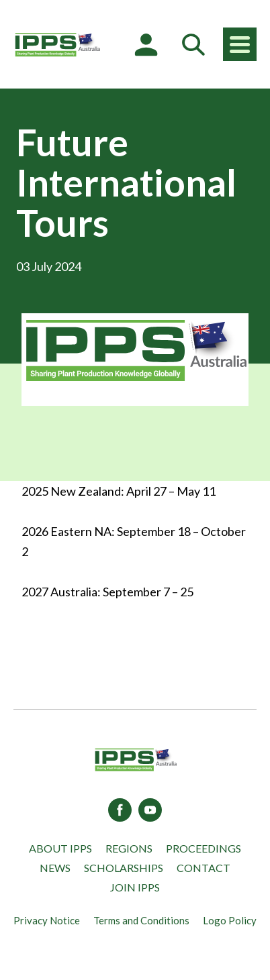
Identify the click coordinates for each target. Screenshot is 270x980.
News (55, 868)
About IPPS (60, 848)
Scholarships (124, 868)
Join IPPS (135, 887)
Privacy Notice (47, 920)
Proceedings (204, 848)
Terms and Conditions (141, 920)
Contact (204, 868)
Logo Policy (230, 920)
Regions (129, 848)
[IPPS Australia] (57, 44)
